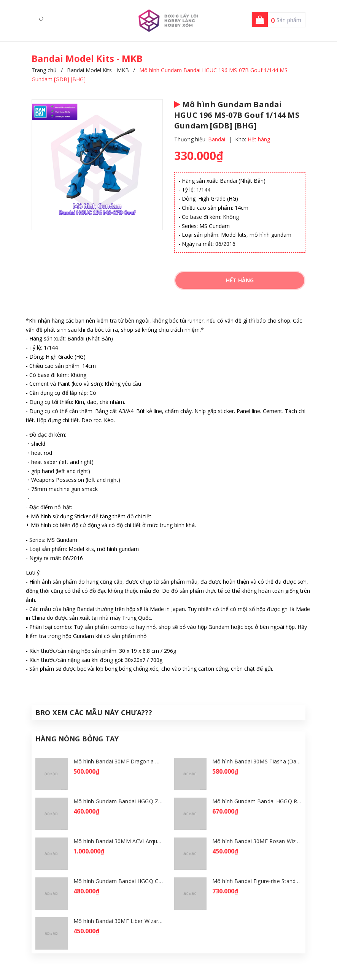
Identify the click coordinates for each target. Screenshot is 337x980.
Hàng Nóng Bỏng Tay (77, 739)
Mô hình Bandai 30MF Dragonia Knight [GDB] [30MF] (141, 761)
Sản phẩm (286, 20)
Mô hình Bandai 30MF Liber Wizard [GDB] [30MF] (136, 921)
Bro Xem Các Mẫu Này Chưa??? (94, 712)
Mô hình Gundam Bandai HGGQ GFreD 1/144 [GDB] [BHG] (147, 881)
